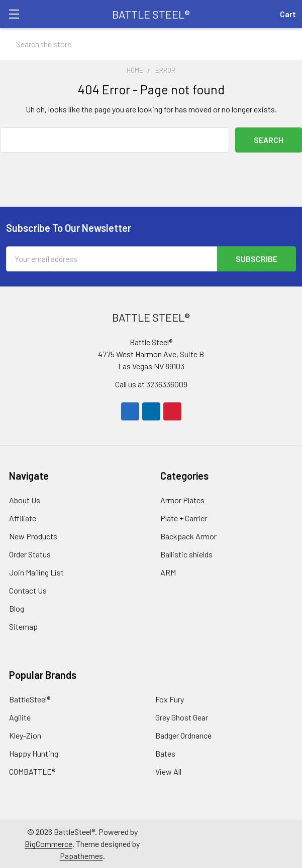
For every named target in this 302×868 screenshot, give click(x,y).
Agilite (20, 717)
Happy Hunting (34, 753)
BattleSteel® (30, 699)
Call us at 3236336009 (151, 384)
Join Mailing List (36, 572)
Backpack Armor (188, 536)
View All (168, 771)
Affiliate (23, 518)
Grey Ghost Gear (182, 717)
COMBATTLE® (32, 771)
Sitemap (23, 626)
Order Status (30, 554)
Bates (165, 753)
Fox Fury (170, 699)
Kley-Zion (25, 735)
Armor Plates (182, 500)
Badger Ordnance (183, 735)
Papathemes (81, 856)
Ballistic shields (186, 554)
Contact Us (28, 590)
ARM (168, 572)
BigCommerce (48, 844)
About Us (25, 500)
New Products (33, 536)
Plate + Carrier (184, 518)
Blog (17, 608)
